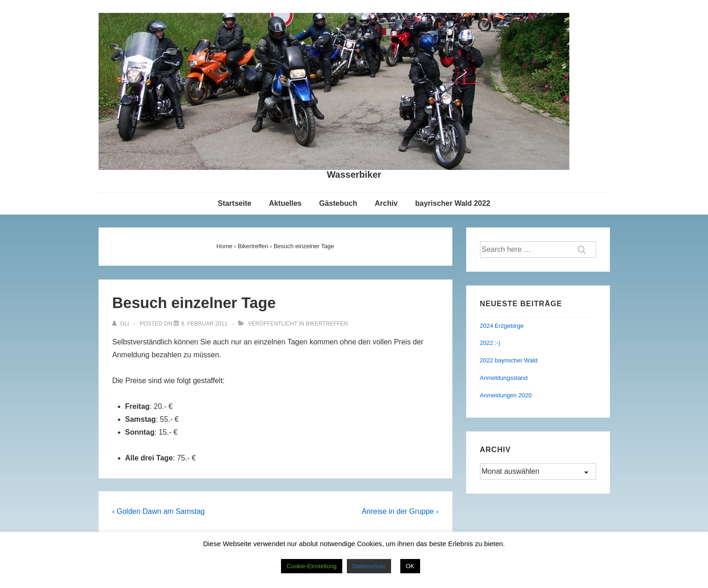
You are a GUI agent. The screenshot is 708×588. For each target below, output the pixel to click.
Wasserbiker (354, 175)
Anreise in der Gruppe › (400, 511)
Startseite (235, 203)
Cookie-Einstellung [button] (311, 566)
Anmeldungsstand (504, 378)
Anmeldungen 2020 (506, 395)
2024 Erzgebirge (502, 326)
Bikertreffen (327, 324)
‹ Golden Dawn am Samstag (159, 511)
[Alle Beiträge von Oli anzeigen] (122, 324)
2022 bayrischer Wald (509, 360)
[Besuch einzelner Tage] (204, 324)
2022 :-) (490, 343)
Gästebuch (338, 203)
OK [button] (410, 566)
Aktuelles (285, 203)
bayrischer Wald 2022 (453, 203)
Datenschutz (369, 566)
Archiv (386, 203)
